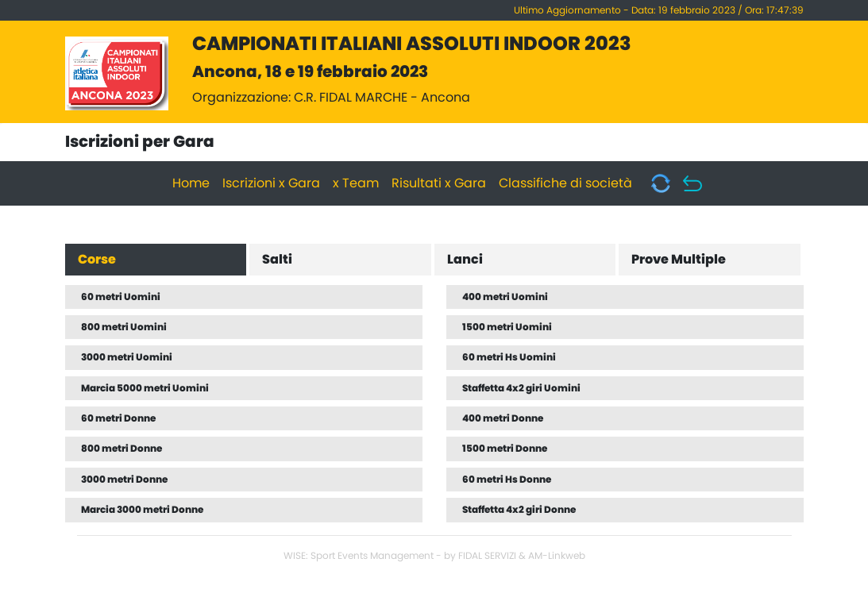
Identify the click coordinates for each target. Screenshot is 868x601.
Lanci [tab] (465, 260)
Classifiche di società (565, 183)
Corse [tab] (97, 260)
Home (191, 183)
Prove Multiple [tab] (679, 260)
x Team (356, 183)
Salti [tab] (277, 260)
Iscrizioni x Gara (271, 183)
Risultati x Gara (439, 183)
